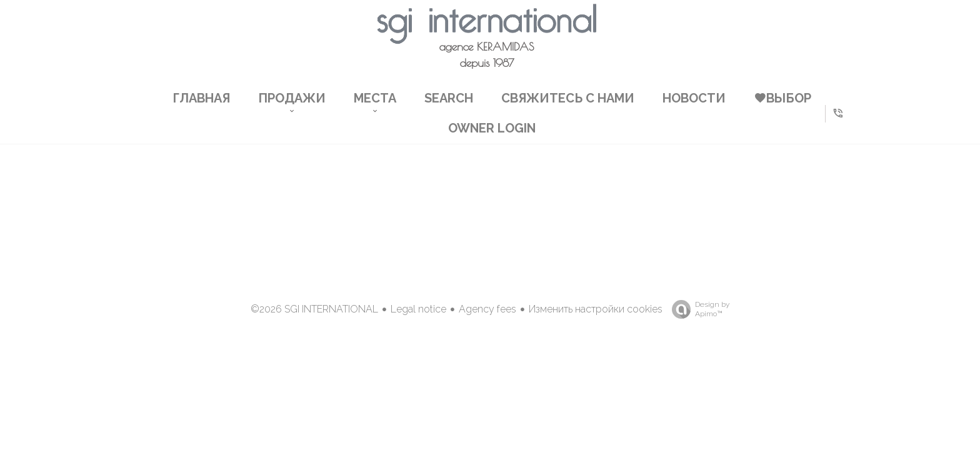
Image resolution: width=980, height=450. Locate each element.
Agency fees (487, 309)
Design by (697, 309)
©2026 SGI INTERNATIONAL (314, 309)
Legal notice (418, 309)
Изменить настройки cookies (596, 309)
